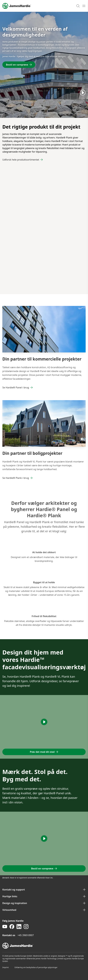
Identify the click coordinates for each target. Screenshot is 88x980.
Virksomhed (44, 910)
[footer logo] (44, 946)
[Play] (83, 92)
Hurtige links (44, 896)
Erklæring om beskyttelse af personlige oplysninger (36, 967)
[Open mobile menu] (84, 6)
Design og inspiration (44, 903)
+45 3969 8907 (26, 935)
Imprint (5, 967)
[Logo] (17, 6)
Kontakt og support (44, 890)
